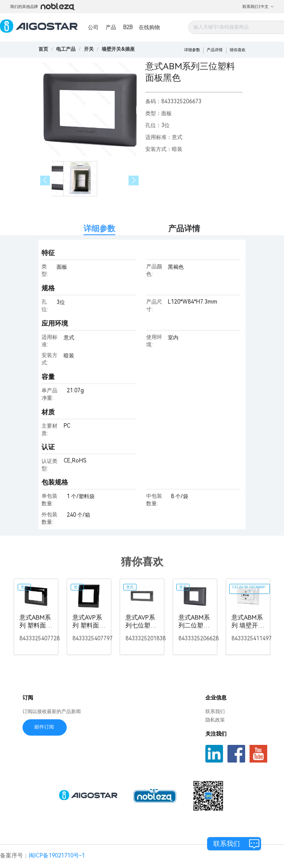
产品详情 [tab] (184, 228)
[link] (66, 49)
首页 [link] (43, 49)
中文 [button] (267, 7)
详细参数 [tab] (99, 228)
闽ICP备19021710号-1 (57, 855)
